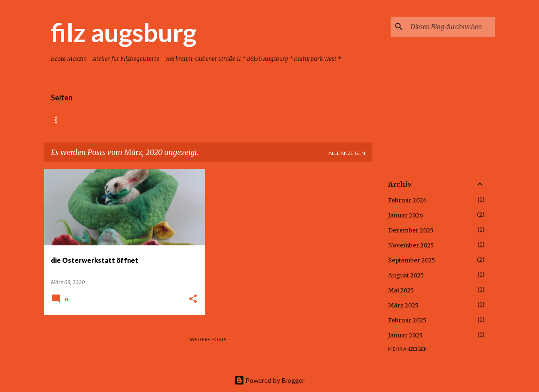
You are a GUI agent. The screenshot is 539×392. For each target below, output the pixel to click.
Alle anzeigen (347, 153)
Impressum (321, 120)
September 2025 (412, 260)
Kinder (279, 120)
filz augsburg (124, 32)
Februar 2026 (407, 200)
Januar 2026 (406, 215)
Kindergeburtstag (127, 120)
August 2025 (406, 275)
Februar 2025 (407, 320)
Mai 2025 (401, 290)
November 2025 (411, 245)
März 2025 (403, 305)
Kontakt (238, 120)
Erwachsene (190, 120)
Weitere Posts (208, 339)
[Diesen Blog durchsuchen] (451, 27)
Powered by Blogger (269, 380)
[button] (193, 299)
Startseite (66, 120)
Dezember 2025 (411, 230)
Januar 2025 (405, 335)
